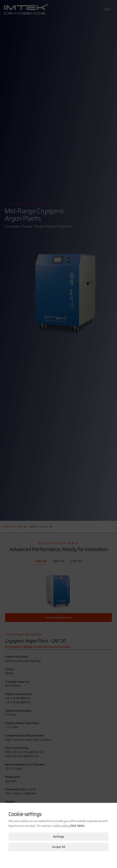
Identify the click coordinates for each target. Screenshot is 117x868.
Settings (59, 824)
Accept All (58, 835)
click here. (77, 814)
